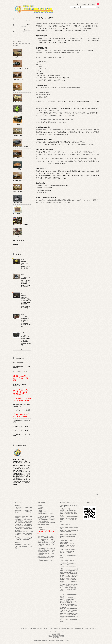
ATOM (94, 629)
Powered (67, 640)
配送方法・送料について (67, 629)
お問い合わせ (33, 629)
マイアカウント (82, 4)
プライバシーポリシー (43, 629)
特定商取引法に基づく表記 (81, 629)
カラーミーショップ (61, 28)
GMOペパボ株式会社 (71, 26)
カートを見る (95, 4)
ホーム (18, 629)
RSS (90, 629)
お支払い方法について (55, 629)
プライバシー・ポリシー (60, 30)
